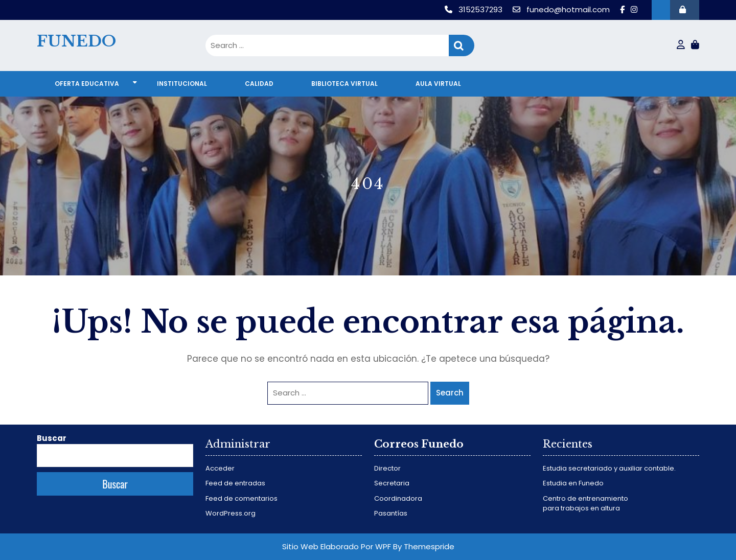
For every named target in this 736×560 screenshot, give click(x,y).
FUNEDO (76, 41)
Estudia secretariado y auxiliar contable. (609, 468)
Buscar (52, 438)
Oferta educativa (87, 84)
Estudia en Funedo (573, 483)
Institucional (182, 84)
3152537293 (475, 9)
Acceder (220, 468)
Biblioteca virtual (344, 84)
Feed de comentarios (241, 498)
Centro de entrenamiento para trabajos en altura (585, 504)
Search (462, 46)
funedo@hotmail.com (562, 9)
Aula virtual (438, 84)
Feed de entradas (235, 483)
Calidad (259, 84)
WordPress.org (231, 513)
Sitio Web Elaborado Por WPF (337, 546)
